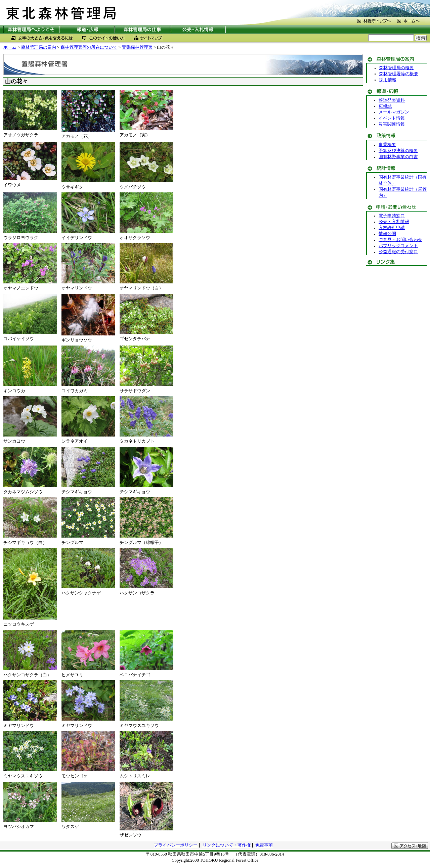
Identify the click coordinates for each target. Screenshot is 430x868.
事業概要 (387, 145)
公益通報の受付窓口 (398, 252)
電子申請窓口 (392, 216)
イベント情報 (392, 118)
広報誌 (385, 106)
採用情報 (388, 80)
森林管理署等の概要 (399, 74)
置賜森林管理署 (137, 47)
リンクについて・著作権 (227, 845)
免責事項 (264, 845)
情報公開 (387, 234)
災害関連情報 (392, 124)
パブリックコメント (398, 246)
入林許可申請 (392, 228)
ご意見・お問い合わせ (400, 240)
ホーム (10, 47)
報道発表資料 (392, 100)
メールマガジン (394, 112)
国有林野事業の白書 (398, 157)
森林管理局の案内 (39, 47)
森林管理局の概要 (396, 68)
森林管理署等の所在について (89, 47)
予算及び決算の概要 (398, 151)
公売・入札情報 (394, 222)
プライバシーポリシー (176, 845)
